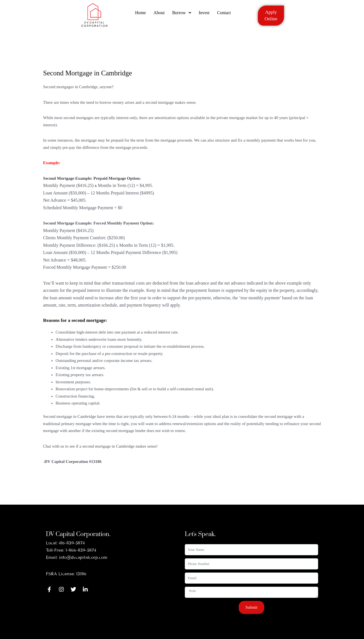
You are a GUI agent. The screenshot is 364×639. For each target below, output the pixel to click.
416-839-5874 (72, 543)
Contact (226, 15)
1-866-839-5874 (81, 550)
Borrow (182, 15)
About (158, 15)
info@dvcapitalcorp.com (83, 557)
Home (139, 15)
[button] (182, 15)
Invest (205, 15)
